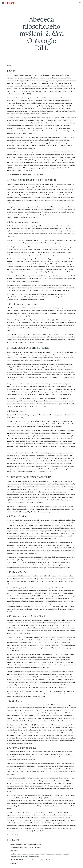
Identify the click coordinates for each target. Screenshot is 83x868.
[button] (3, 3)
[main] (41, 33)
